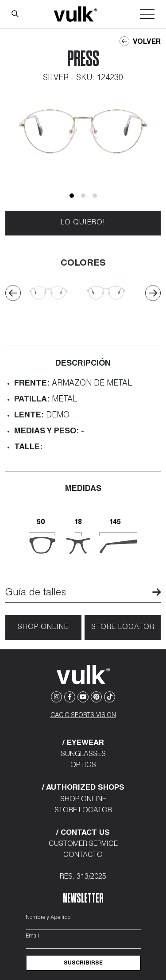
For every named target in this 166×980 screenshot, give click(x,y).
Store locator (123, 628)
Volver (140, 42)
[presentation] (13, 293)
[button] (72, 196)
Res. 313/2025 (83, 877)
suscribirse (83, 963)
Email (32, 936)
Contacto (83, 856)
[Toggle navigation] (147, 14)
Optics (83, 766)
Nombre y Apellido (48, 918)
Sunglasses (83, 755)
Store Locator (83, 811)
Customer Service (83, 845)
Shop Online (43, 628)
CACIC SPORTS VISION (83, 716)
